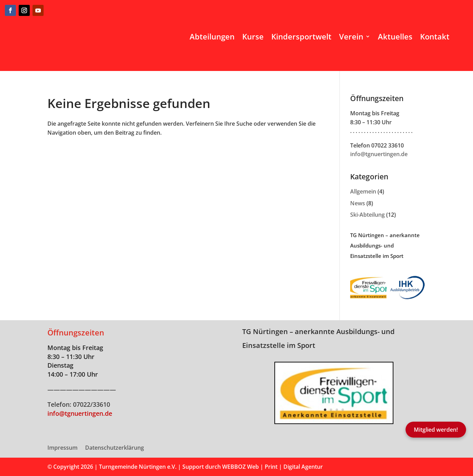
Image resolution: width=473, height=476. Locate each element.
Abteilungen (212, 36)
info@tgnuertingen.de (379, 154)
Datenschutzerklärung (115, 448)
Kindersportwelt (301, 36)
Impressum (62, 448)
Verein (351, 36)
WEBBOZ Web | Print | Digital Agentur (272, 467)
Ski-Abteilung (367, 215)
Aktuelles (395, 36)
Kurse (253, 36)
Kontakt (435, 36)
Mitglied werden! (436, 430)
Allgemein (363, 191)
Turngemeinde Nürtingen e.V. (138, 467)
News (358, 203)
